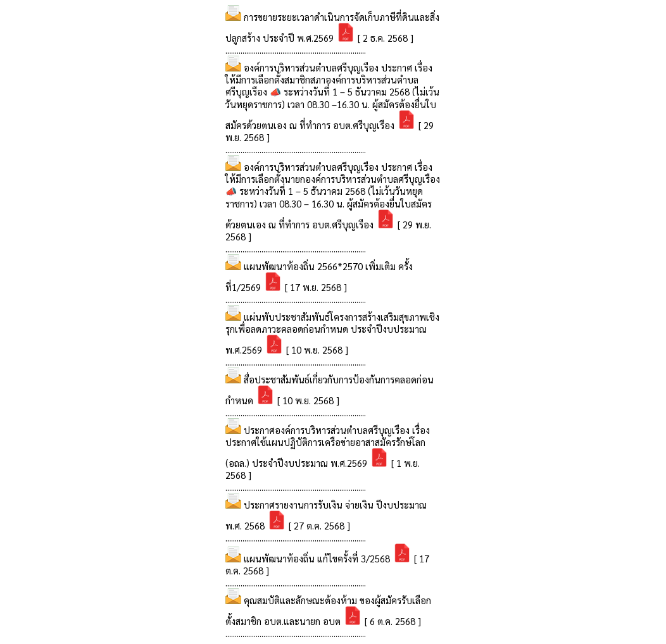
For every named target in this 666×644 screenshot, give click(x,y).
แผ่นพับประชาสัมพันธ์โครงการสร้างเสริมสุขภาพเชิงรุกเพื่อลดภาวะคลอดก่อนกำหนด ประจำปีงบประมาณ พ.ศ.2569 (332, 333)
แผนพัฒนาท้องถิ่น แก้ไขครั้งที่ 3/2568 (318, 558)
